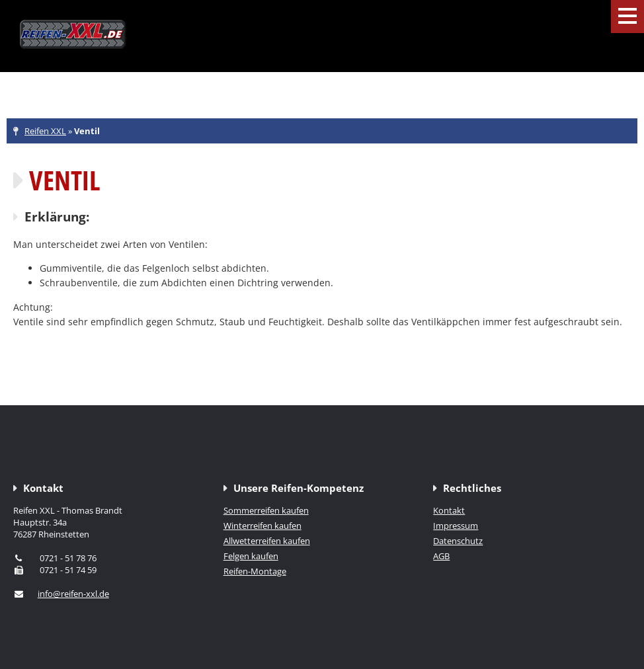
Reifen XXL (45, 131)
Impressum (456, 526)
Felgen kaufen (251, 556)
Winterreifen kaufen (262, 526)
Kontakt (449, 510)
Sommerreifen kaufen (266, 510)
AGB (441, 556)
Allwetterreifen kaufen (267, 541)
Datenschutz (458, 541)
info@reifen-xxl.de (73, 594)
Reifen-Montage (255, 571)
